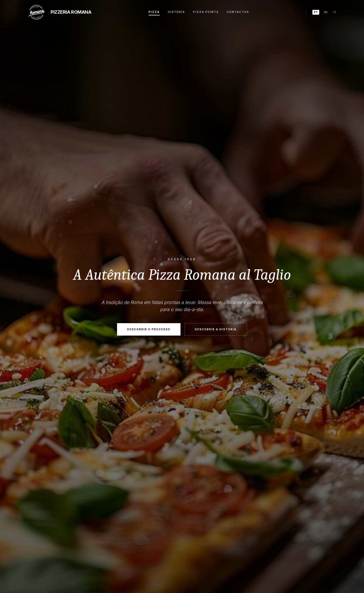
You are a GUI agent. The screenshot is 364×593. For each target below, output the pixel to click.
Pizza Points (206, 12)
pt (316, 12)
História (176, 12)
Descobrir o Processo (149, 330)
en (326, 12)
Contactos (238, 12)
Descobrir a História (216, 330)
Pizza (154, 12)
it (335, 12)
